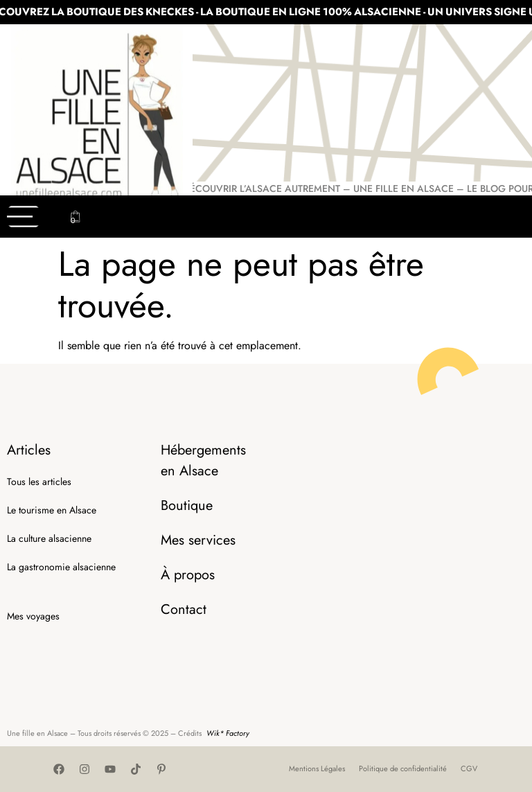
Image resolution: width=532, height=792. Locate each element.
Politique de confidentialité (403, 768)
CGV (469, 768)
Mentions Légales (317, 768)
